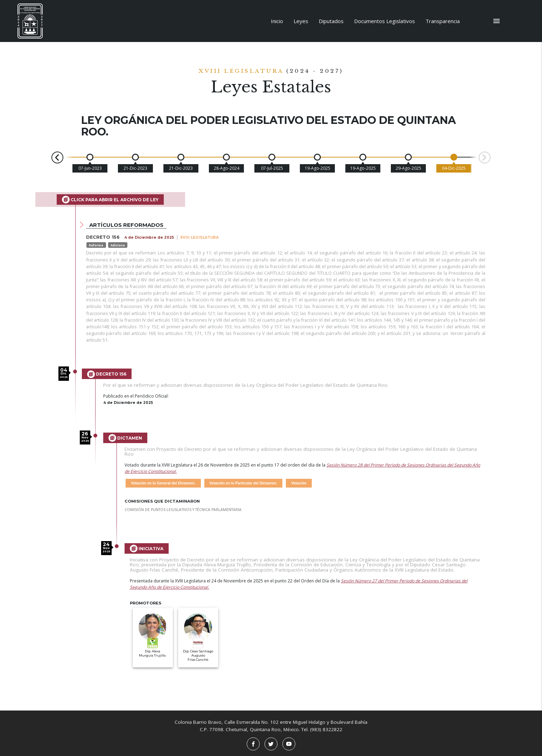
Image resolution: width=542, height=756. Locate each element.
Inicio (277, 21)
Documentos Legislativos (385, 21)
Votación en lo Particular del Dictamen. (244, 483)
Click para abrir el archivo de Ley (110, 199)
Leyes (301, 21)
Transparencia (443, 21)
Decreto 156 (107, 374)
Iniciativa (147, 548)
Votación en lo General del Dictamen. (163, 483)
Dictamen (125, 438)
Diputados (331, 21)
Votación (299, 483)
